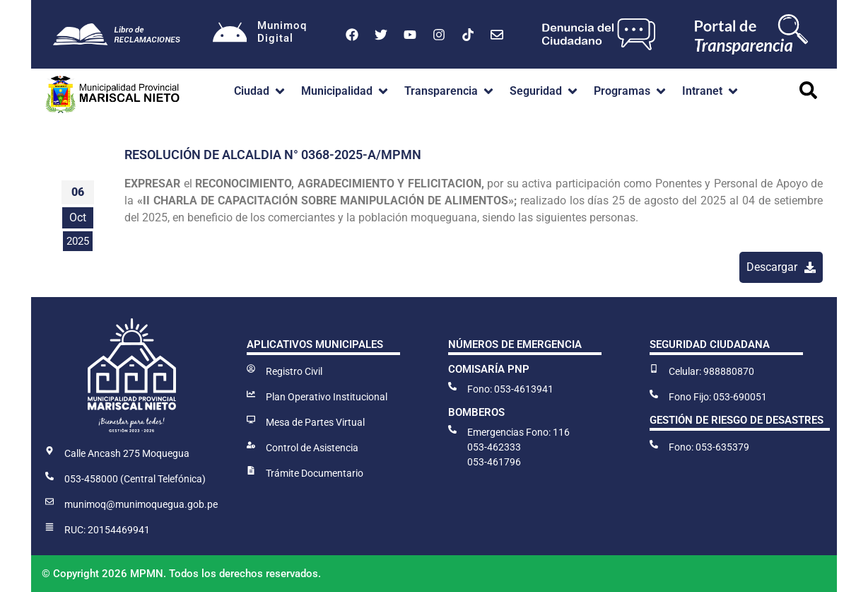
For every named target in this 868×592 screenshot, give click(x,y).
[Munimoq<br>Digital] (230, 35)
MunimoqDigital (283, 32)
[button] (260, 91)
